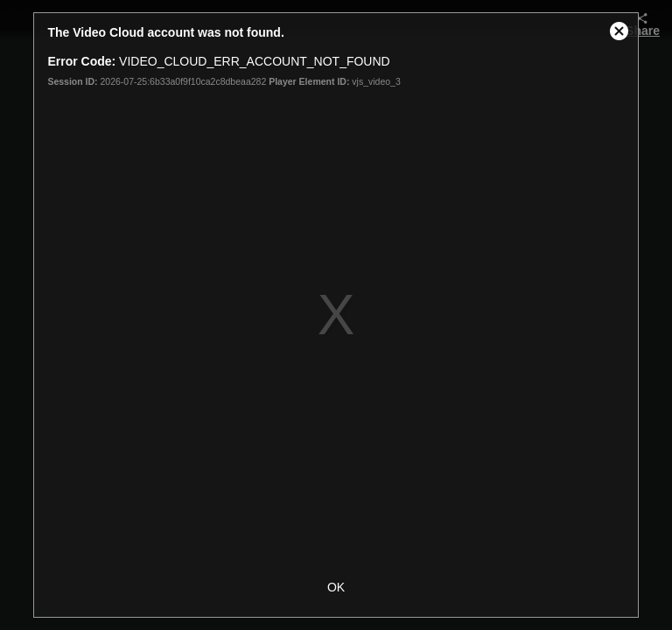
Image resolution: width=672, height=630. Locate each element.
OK (336, 587)
